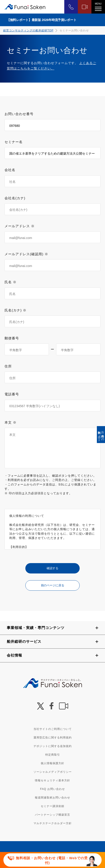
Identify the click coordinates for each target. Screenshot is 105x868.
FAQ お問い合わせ (52, 789)
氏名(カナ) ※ (16, 310)
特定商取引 (53, 755)
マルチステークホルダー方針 (53, 823)
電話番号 (12, 394)
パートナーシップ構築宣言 (52, 815)
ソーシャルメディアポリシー (53, 772)
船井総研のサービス (24, 642)
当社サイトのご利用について (53, 729)
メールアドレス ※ (20, 226)
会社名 (10, 170)
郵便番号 (12, 338)
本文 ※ (11, 422)
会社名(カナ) (15, 198)
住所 (8, 366)
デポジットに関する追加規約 (53, 746)
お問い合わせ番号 (19, 114)
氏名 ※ (11, 282)
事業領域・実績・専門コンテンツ (36, 628)
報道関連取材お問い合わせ (52, 798)
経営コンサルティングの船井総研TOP (28, 30)
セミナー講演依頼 (52, 806)
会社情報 (14, 655)
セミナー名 (14, 142)
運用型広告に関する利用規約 (53, 738)
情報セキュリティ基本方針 (52, 780)
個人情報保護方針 (52, 763)
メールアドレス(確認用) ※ (26, 254)
